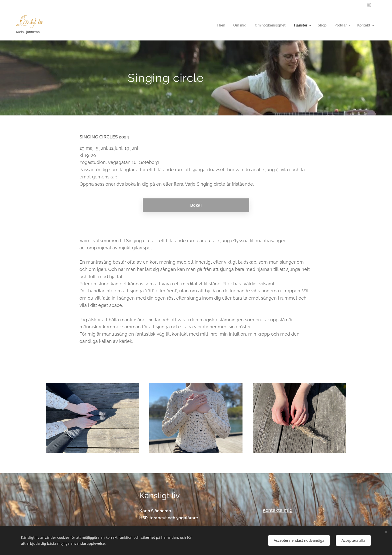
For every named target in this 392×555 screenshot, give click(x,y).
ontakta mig (279, 510)
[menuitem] (216, 25)
